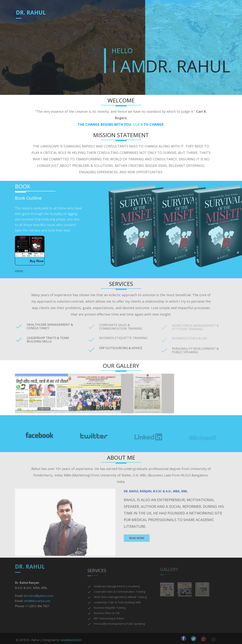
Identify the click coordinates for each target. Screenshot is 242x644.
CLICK (138, 124)
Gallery (175, 14)
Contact (196, 14)
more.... (20, 271)
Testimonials (151, 14)
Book (132, 14)
